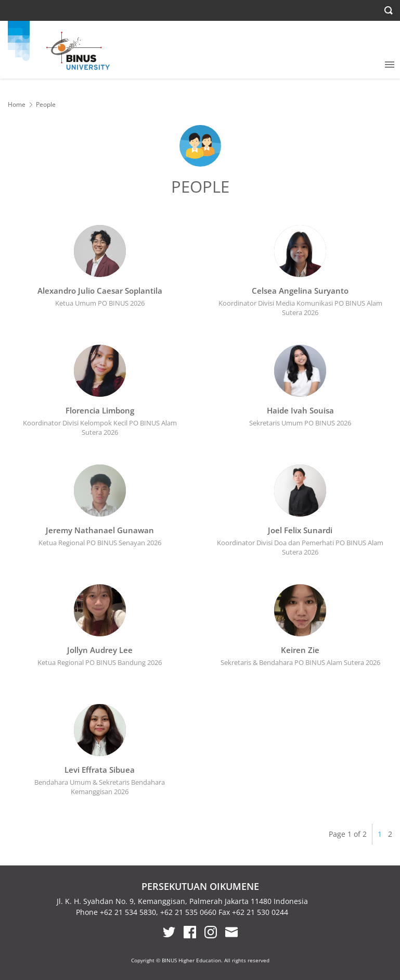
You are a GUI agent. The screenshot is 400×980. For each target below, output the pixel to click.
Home (17, 104)
